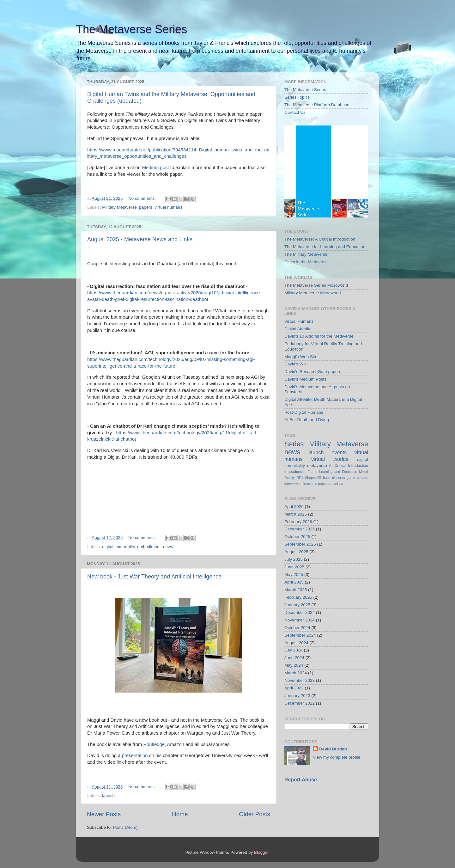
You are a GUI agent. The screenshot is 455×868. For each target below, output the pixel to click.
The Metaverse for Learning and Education (325, 247)
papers (146, 207)
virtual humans (168, 207)
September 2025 (300, 544)
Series (294, 444)
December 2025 (300, 529)
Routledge (154, 744)
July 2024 (294, 650)
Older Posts (255, 814)
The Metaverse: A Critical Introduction (320, 239)
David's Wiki (296, 364)
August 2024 (296, 643)
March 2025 (296, 590)
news (168, 547)
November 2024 (300, 620)
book (327, 478)
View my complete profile (337, 757)
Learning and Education (338, 472)
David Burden (333, 749)
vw (341, 484)
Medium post (156, 168)
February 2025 (298, 597)
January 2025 (297, 605)
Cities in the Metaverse (306, 262)
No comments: (143, 198)
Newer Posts (104, 814)
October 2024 (297, 628)
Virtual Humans (299, 321)
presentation (135, 755)
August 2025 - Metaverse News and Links (140, 239)
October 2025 (297, 537)
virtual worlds (330, 459)
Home (180, 814)
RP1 (300, 478)
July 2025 (294, 559)
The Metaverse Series (131, 29)
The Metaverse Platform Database (317, 105)
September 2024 (300, 635)
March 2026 (296, 514)
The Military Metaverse (306, 254)
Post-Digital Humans (304, 412)
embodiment (149, 547)
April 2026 (294, 507)
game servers (357, 478)
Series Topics (297, 97)
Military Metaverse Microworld (313, 293)
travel (334, 484)
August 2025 (296, 552)
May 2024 (294, 665)
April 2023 (294, 688)
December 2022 (300, 703)
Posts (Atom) (125, 827)
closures (338, 478)
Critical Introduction (351, 466)
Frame (312, 472)
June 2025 (294, 567)
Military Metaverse (119, 207)
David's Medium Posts (305, 379)
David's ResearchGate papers (313, 372)
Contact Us (295, 112)
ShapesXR (313, 478)
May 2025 (294, 575)
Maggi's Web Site (301, 357)
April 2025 (294, 582)
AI (331, 466)
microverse (309, 484)
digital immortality (118, 547)
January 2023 (297, 696)
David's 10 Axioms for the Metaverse (319, 336)
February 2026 (298, 522)
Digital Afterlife (298, 329)
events (339, 452)
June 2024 (294, 658)
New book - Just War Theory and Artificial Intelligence (154, 577)
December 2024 (300, 612)
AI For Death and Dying (307, 420)
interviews (292, 484)
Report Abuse (301, 780)
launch (108, 795)
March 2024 (296, 673)
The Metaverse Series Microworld (316, 285)
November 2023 (300, 680)
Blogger (261, 852)
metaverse (317, 465)
